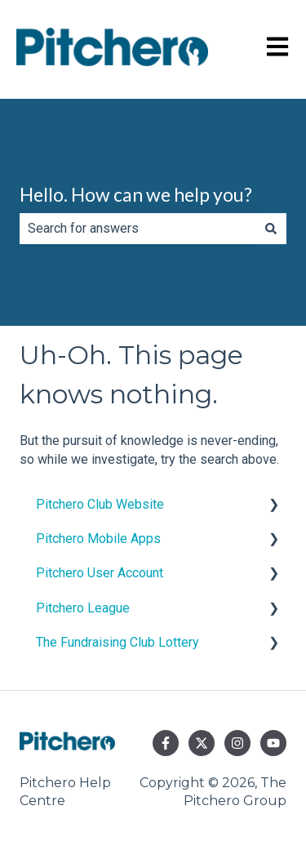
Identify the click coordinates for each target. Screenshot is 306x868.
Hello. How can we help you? (136, 194)
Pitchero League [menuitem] (83, 608)
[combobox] (137, 229)
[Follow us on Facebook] (166, 743)
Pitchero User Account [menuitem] (100, 573)
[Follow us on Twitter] (202, 743)
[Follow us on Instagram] (237, 743)
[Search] (271, 229)
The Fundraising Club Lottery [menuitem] (118, 642)
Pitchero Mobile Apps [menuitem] (98, 539)
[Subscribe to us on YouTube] (273, 743)
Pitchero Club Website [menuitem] (100, 504)
